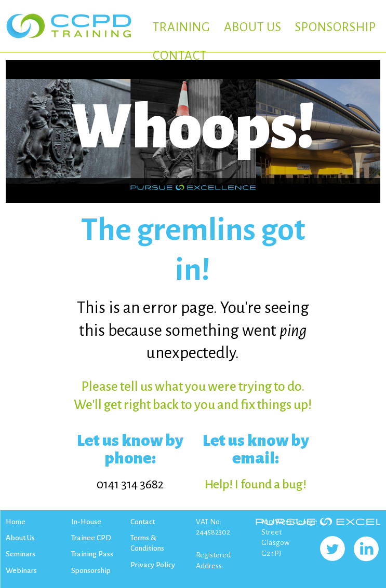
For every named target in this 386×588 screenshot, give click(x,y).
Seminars (21, 554)
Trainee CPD (91, 538)
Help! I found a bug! (256, 484)
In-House (86, 522)
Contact (143, 522)
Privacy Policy (153, 565)
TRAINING (182, 27)
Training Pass (92, 554)
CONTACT (180, 56)
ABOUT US (253, 27)
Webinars (21, 570)
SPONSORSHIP (336, 27)
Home (16, 522)
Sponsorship (91, 570)
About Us (20, 538)
